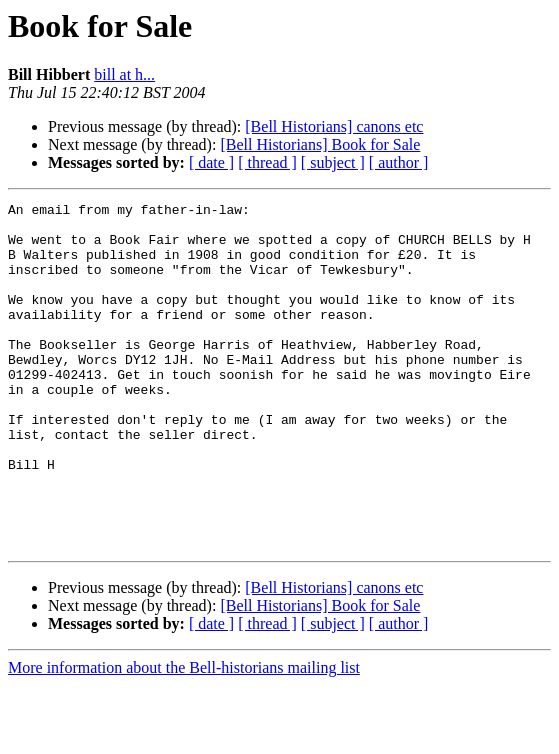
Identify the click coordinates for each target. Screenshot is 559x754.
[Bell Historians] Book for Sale (320, 144)
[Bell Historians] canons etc (334, 126)
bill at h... (124, 74)
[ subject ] (333, 162)
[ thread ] (267, 162)
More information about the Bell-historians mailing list (184, 736)
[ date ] (211, 162)
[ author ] (399, 162)
